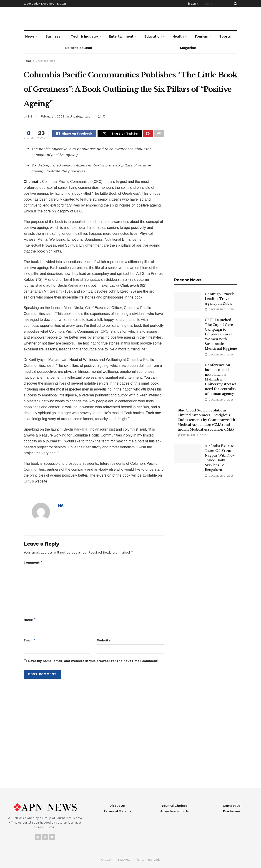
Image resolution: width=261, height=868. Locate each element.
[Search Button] (235, 4)
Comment (33, 563)
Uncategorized (46, 61)
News (30, 36)
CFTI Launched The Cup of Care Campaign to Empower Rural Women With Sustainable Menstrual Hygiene (221, 334)
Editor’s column (79, 48)
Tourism (201, 36)
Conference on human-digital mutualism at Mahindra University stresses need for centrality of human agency (221, 379)
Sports (225, 36)
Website (104, 641)
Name (30, 620)
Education (153, 36)
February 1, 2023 (52, 116)
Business (53, 36)
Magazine (188, 48)
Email (30, 641)
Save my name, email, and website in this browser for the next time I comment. (93, 661)
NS (30, 116)
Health (178, 36)
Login (193, 4)
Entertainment (121, 36)
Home (28, 61)
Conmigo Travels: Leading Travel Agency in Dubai (220, 299)
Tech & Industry (84, 36)
